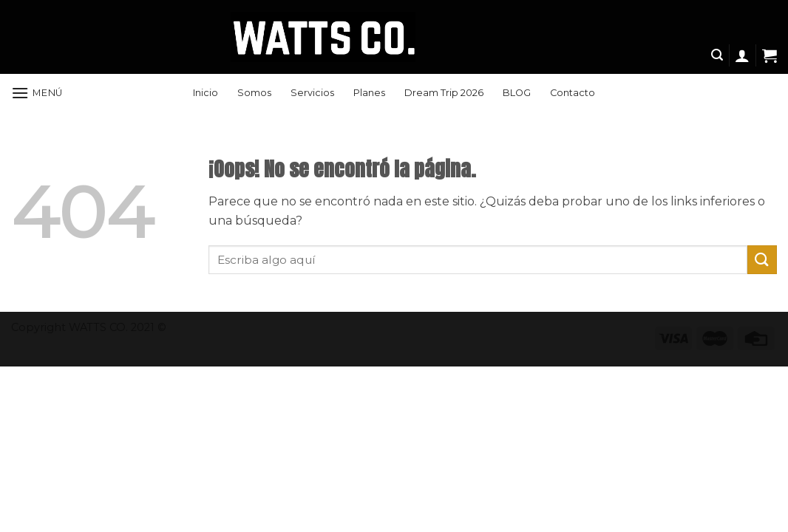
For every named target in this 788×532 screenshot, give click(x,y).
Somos (254, 93)
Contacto (573, 93)
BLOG (517, 93)
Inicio (206, 93)
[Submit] (762, 260)
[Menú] (37, 93)
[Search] (717, 55)
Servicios (312, 93)
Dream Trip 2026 (444, 93)
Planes (369, 93)
